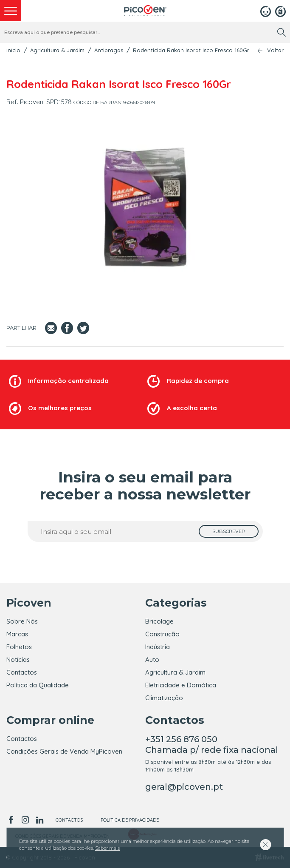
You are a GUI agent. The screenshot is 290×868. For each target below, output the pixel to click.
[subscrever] (229, 531)
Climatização (164, 698)
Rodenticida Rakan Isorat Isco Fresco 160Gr (191, 50)
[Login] (266, 11)
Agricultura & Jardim (57, 50)
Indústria (158, 647)
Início (13, 50)
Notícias (18, 660)
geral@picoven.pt (184, 787)
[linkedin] (39, 820)
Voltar (275, 50)
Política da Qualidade (38, 685)
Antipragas (109, 50)
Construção (162, 634)
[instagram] (25, 820)
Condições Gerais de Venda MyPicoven (64, 751)
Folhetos (19, 647)
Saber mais (107, 848)
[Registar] (280, 11)
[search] (282, 32)
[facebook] (12, 820)
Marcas (17, 634)
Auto (152, 660)
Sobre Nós (22, 621)
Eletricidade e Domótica (181, 685)
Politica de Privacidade (130, 820)
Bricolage (159, 621)
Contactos (22, 672)
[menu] (11, 11)
